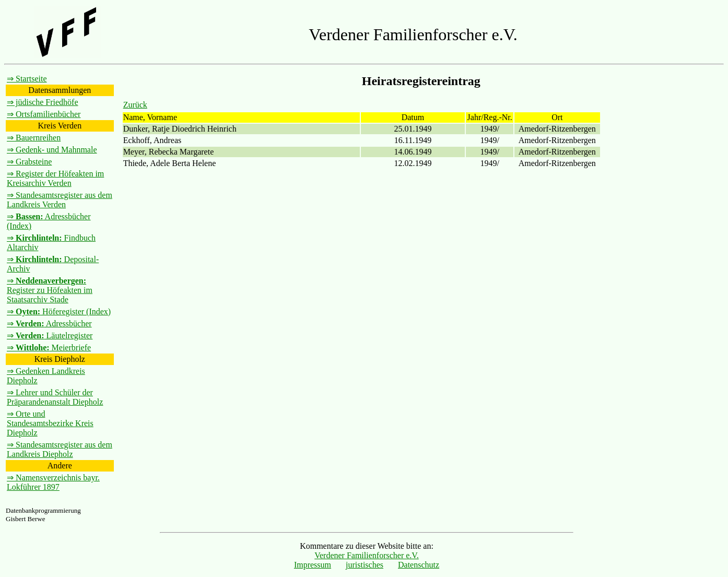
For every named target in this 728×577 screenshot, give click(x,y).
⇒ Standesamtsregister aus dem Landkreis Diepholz (60, 449)
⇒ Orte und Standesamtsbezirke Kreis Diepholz (50, 423)
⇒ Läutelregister (50, 335)
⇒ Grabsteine (29, 162)
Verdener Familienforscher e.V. (367, 555)
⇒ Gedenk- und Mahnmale (52, 150)
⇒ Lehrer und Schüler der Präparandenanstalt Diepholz (55, 397)
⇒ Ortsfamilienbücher (44, 114)
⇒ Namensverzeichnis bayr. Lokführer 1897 (53, 482)
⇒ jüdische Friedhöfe (43, 102)
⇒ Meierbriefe (49, 348)
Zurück (135, 105)
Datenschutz (419, 565)
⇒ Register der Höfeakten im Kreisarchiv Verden (55, 178)
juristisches (365, 565)
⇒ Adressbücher (49, 323)
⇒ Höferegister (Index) (59, 311)
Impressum (313, 565)
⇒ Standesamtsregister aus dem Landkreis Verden (60, 200)
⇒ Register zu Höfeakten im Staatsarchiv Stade (50, 290)
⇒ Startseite (27, 79)
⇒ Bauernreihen (34, 138)
